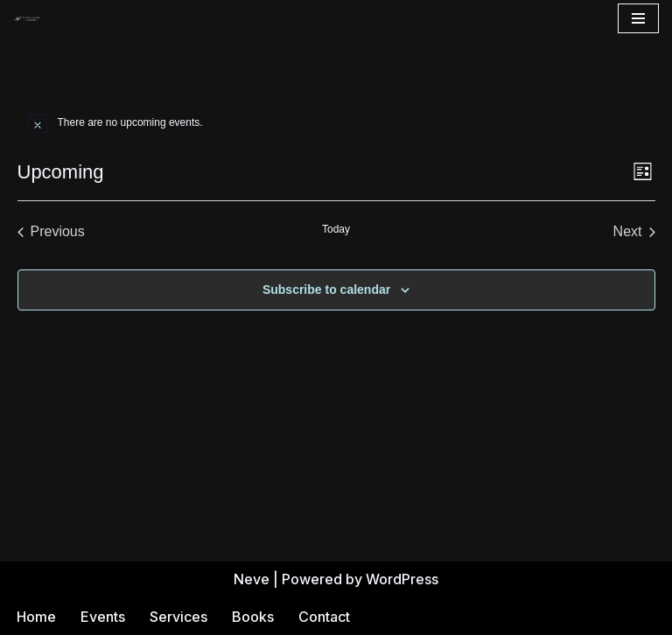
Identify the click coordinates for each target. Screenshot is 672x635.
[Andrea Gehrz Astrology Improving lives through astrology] (27, 18)
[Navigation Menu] (638, 18)
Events (103, 617)
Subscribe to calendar (326, 290)
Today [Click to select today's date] (336, 229)
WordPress (402, 579)
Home (36, 617)
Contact (324, 617)
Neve (252, 579)
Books (253, 617)
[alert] (336, 122)
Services (178, 617)
